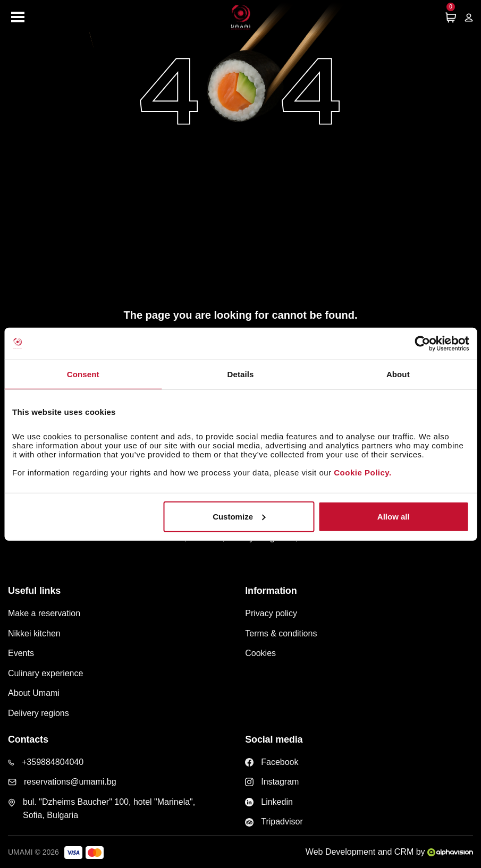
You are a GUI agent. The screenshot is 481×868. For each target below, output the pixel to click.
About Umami (34, 693)
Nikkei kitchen (34, 633)
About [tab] (398, 374)
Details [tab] (241, 374)
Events (21, 653)
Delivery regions (39, 713)
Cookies (260, 653)
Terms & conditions (281, 633)
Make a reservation (44, 613)
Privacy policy (271, 613)
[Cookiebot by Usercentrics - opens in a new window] (422, 344)
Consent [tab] (83, 374)
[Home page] (241, 17)
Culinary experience (45, 673)
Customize (239, 516)
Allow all (394, 516)
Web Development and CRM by (389, 852)
